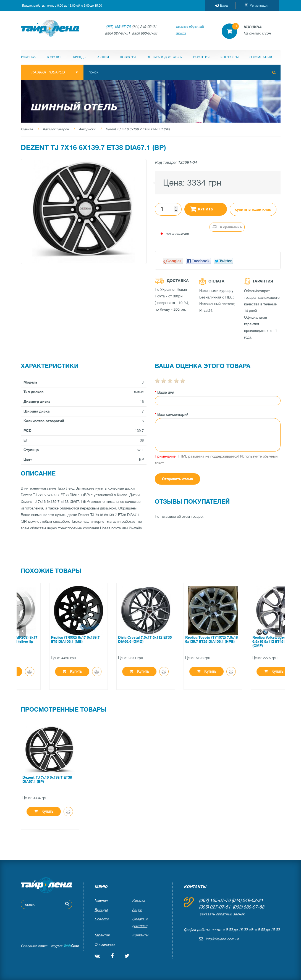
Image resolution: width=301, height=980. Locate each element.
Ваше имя (166, 393)
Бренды (80, 57)
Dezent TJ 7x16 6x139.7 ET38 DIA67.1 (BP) (138, 129)
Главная (29, 57)
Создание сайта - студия (50, 946)
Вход (221, 6)
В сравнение (227, 227)
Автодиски (87, 129)
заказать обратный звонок (190, 30)
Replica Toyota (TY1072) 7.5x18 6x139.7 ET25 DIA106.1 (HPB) (250, 640)
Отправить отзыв (177, 479)
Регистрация (257, 6)
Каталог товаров (56, 129)
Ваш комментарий (173, 415)
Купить (202, 209)
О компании (261, 57)
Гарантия (201, 57)
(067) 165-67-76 (118, 27)
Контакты (230, 57)
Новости (128, 57)
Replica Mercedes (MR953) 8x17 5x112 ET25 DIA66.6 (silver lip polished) (49, 642)
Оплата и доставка (164, 57)
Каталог (55, 57)
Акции (103, 57)
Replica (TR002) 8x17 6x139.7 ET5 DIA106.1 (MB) (114, 640)
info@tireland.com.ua (222, 939)
